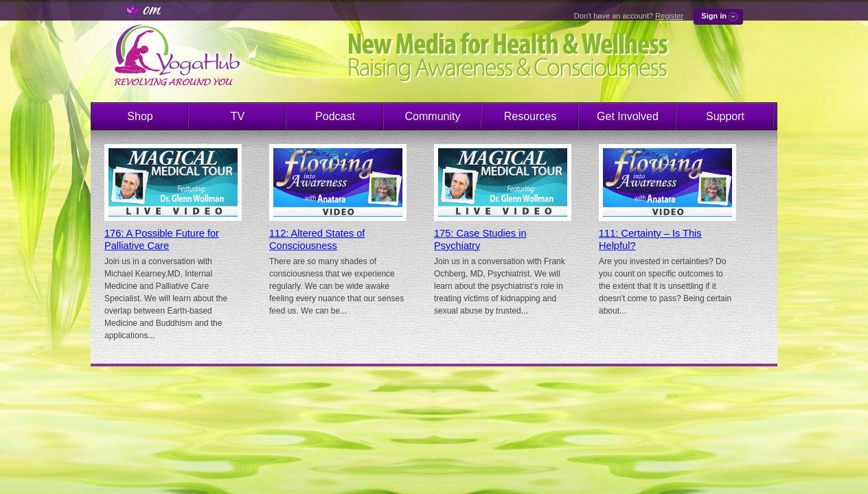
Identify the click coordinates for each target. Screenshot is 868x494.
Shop (140, 116)
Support (725, 116)
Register (669, 16)
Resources (530, 116)
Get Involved (628, 116)
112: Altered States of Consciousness (317, 239)
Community (433, 116)
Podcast (335, 116)
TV (238, 116)
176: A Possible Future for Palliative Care (162, 239)
